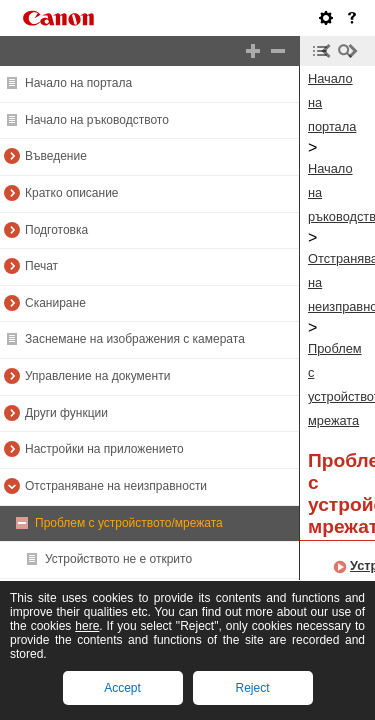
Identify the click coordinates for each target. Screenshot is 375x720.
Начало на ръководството (97, 120)
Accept (122, 688)
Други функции (66, 413)
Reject (252, 688)
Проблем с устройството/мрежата (129, 523)
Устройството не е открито (118, 559)
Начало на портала (78, 83)
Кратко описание (72, 193)
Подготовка (56, 230)
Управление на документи (97, 376)
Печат (41, 266)
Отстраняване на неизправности (116, 486)
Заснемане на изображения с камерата (135, 339)
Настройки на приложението (104, 449)
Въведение (56, 156)
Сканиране (55, 303)
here (87, 626)
